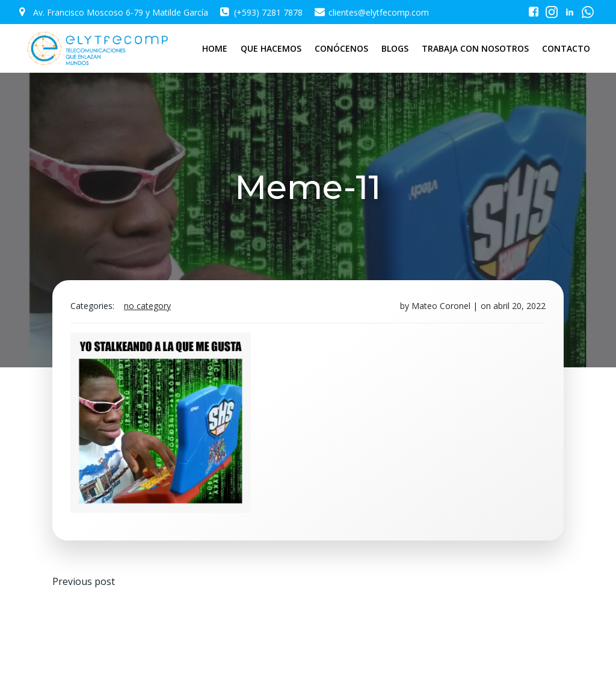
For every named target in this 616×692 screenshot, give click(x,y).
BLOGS (395, 48)
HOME (215, 48)
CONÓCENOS (341, 48)
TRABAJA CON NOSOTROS (475, 48)
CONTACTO (566, 48)
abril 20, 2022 (519, 306)
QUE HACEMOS (271, 48)
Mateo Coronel (441, 306)
